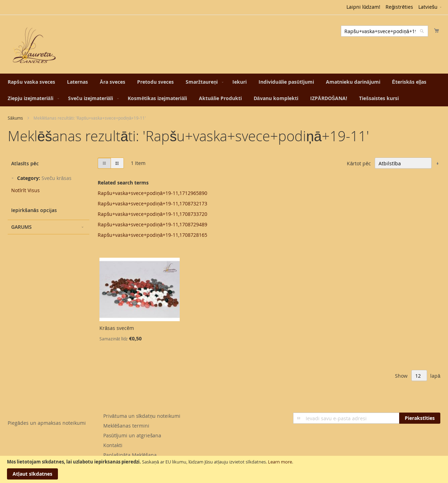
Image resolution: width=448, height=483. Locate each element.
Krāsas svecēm (117, 328)
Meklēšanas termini (126, 426)
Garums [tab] (21, 227)
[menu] (224, 90)
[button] (430, 7)
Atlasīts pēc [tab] (25, 163)
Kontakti (113, 445)
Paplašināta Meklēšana (130, 455)
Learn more (280, 462)
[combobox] (384, 31)
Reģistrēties (399, 7)
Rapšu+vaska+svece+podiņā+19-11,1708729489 (152, 224)
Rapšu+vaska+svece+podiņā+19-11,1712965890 (152, 193)
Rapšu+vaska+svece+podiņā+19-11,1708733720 (152, 214)
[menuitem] (31, 82)
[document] (224, 469)
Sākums (15, 118)
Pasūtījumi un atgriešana (132, 435)
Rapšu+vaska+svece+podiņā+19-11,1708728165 (152, 235)
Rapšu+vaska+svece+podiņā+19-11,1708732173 (152, 203)
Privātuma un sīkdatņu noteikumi (142, 416)
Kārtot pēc (359, 163)
